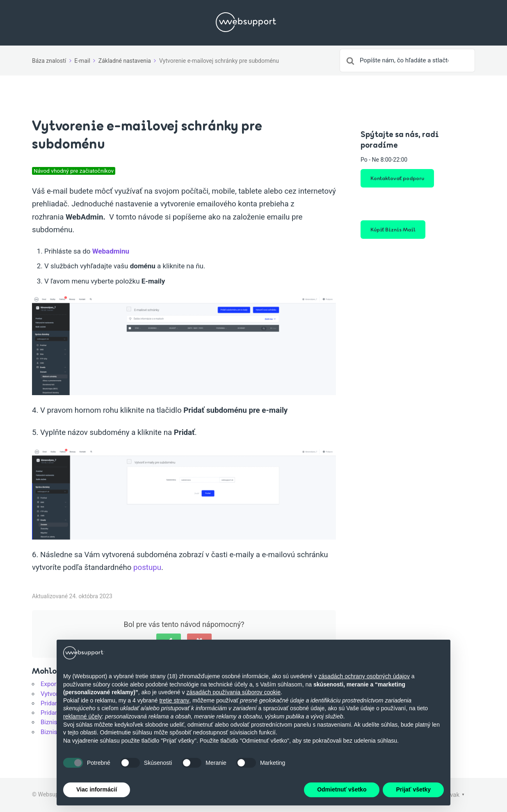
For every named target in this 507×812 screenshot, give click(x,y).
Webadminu (111, 251)
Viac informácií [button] (97, 789)
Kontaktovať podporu (397, 178)
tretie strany (174, 700)
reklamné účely (82, 716)
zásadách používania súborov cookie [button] (233, 692)
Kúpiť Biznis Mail (393, 229)
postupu (147, 567)
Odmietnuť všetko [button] (342, 789)
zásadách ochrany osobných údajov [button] (364, 676)
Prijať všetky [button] (413, 789)
